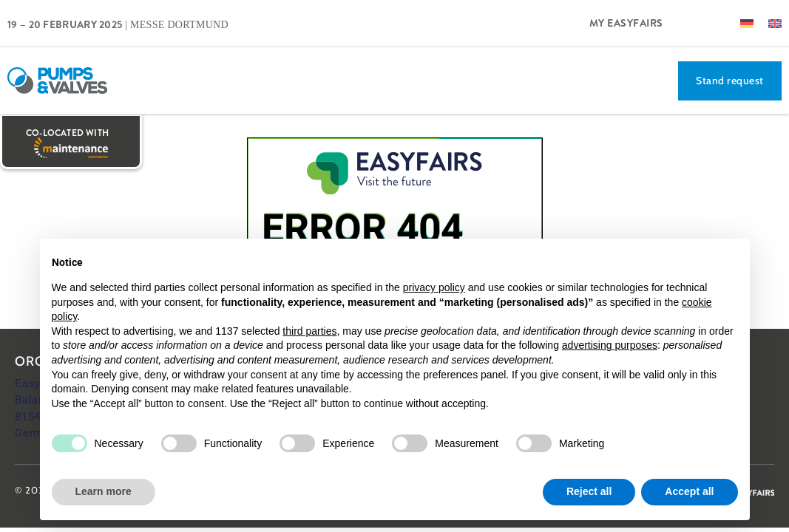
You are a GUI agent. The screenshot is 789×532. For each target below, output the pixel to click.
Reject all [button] (589, 491)
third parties (309, 331)
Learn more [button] (104, 491)
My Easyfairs (626, 23)
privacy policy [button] (434, 287)
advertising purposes (610, 345)
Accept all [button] (689, 491)
